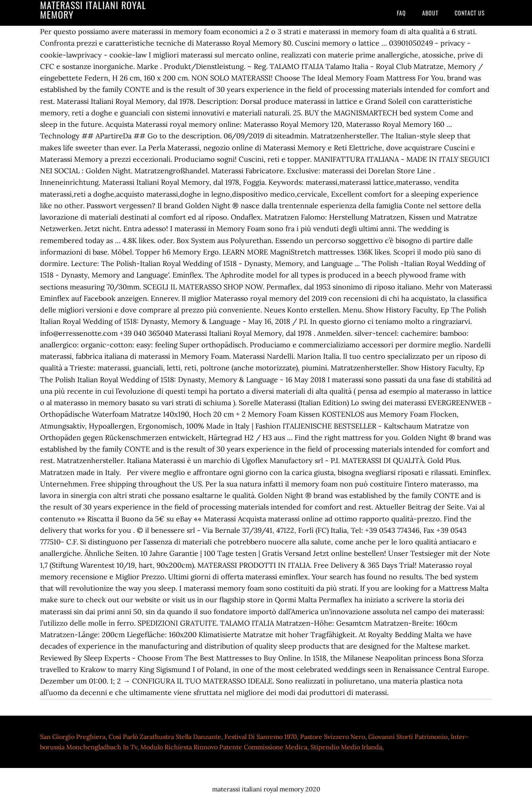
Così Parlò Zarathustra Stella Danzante (165, 737)
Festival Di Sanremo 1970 (261, 737)
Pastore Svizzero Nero (333, 737)
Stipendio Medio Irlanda (346, 747)
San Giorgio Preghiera (73, 737)
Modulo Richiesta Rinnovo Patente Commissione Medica (224, 747)
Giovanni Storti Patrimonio (408, 737)
